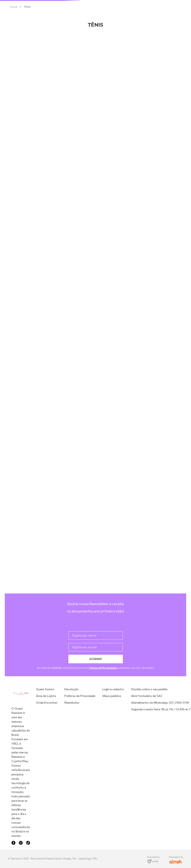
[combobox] (95, 16)
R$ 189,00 (10, 552)
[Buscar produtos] (124, 16)
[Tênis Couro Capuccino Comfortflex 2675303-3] (104, 116)
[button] (37, 81)
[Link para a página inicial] (14, 39)
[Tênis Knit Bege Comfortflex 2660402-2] (160, 116)
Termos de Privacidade (103, 711)
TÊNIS (27, 39)
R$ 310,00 (26, 552)
